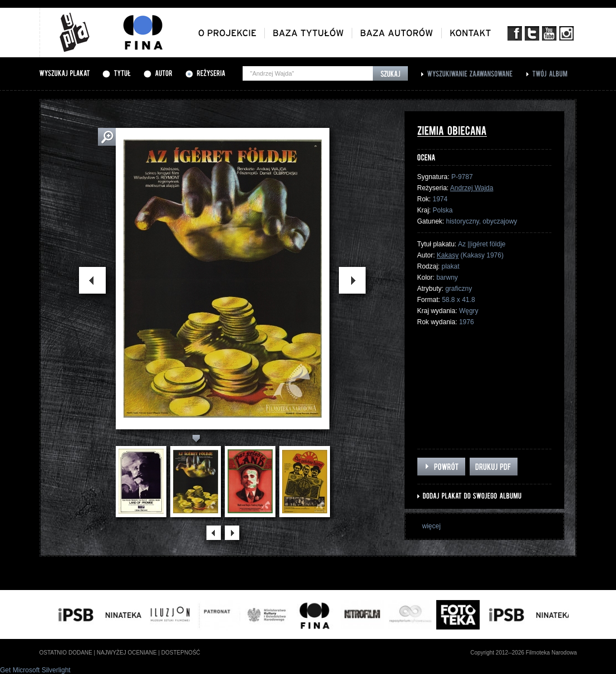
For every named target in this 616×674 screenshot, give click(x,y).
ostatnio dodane (66, 653)
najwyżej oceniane (127, 653)
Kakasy (448, 255)
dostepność (181, 653)
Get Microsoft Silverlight (35, 670)
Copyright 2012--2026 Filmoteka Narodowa (523, 653)
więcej (432, 526)
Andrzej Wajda (472, 188)
